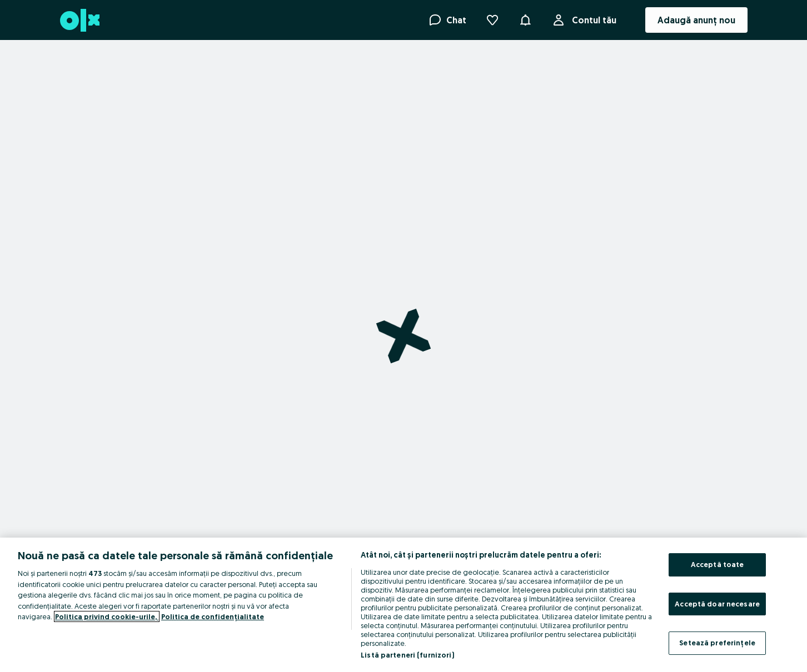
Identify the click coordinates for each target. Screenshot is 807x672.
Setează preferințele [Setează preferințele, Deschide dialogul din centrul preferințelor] (717, 643)
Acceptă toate (718, 564)
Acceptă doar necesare (717, 604)
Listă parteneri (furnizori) (407, 655)
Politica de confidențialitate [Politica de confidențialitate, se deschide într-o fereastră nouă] (213, 616)
